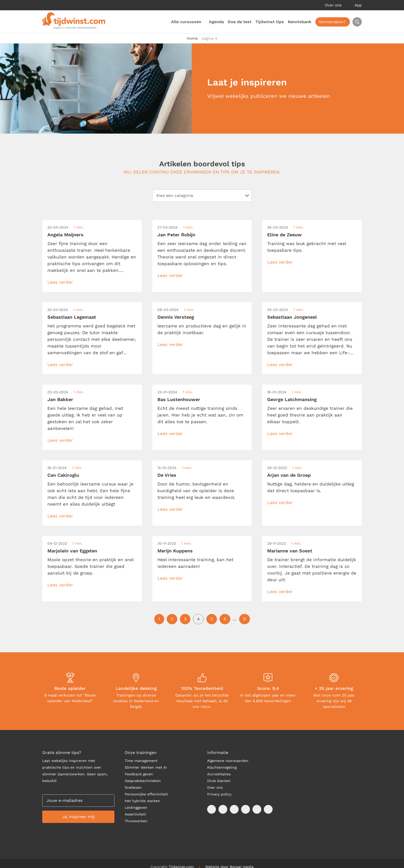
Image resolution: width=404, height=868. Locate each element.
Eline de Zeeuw (284, 235)
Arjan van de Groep (289, 475)
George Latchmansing (292, 399)
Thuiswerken (136, 821)
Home (192, 38)
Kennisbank (300, 22)
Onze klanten (219, 781)
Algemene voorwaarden (228, 761)
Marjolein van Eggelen (72, 551)
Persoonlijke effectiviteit (146, 794)
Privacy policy (219, 794)
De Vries (167, 475)
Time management (141, 761)
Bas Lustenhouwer (179, 399)
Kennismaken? (332, 22)
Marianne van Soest (290, 551)
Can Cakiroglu (63, 475)
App (358, 5)
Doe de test (240, 22)
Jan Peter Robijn (176, 235)
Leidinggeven (136, 808)
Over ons (333, 5)
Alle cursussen (186, 22)
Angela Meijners (65, 235)
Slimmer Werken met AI (146, 767)
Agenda (216, 22)
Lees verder (60, 282)
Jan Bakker (60, 399)
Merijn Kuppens (175, 551)
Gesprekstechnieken (143, 781)
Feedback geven (139, 774)
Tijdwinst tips (270, 22)
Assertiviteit (135, 814)
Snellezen (133, 787)
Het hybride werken (142, 801)
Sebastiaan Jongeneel (292, 317)
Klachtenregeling (222, 767)
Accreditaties (219, 774)
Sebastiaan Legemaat (72, 317)
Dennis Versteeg (176, 317)
